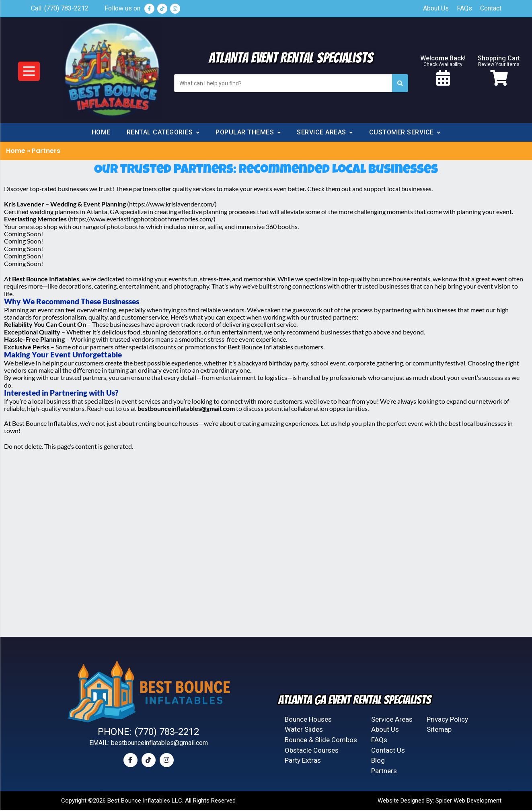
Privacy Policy (447, 722)
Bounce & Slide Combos (321, 742)
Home (101, 136)
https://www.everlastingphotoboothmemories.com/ (142, 222)
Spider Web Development (468, 801)
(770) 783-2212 (66, 8)
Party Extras (303, 762)
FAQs (464, 8)
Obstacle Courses (312, 752)
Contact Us (388, 752)
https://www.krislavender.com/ (172, 207)
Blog (378, 762)
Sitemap (439, 732)
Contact (491, 8)
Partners (384, 772)
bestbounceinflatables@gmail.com (159, 745)
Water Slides (304, 732)
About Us (436, 8)
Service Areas (392, 722)
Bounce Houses (308, 722)
